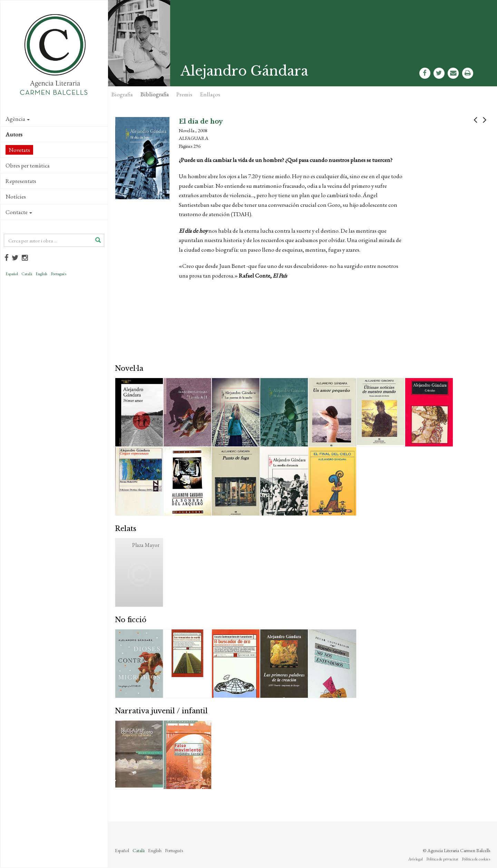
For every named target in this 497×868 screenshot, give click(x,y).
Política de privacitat (442, 859)
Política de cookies (476, 859)
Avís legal (416, 859)
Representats (21, 181)
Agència (18, 119)
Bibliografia (155, 94)
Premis (184, 94)
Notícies (16, 196)
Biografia (122, 94)
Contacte (19, 212)
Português (59, 274)
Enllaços (210, 94)
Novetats (19, 150)
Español (12, 274)
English (41, 274)
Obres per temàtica (28, 165)
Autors (14, 134)
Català (27, 274)
